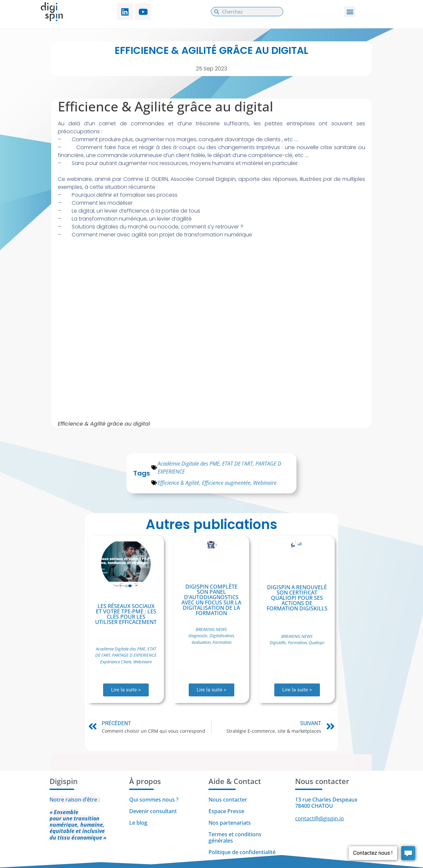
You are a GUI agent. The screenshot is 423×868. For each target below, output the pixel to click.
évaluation (201, 642)
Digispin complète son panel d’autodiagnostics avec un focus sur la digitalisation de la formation (211, 600)
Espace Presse (226, 811)
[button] (350, 12)
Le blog (138, 823)
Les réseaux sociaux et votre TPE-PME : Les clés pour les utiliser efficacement (126, 614)
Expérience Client (116, 662)
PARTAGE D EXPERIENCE (134, 655)
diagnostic (198, 636)
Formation (222, 642)
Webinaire (265, 483)
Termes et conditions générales (235, 837)
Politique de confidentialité (243, 852)
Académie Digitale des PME (189, 464)
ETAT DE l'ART (237, 464)
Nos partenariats (230, 823)
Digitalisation (222, 636)
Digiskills (278, 642)
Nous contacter (228, 800)
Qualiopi (316, 642)
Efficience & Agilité (178, 483)
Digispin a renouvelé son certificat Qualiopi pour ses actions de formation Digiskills (297, 598)
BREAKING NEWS (211, 629)
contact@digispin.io (320, 818)
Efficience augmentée (226, 483)
